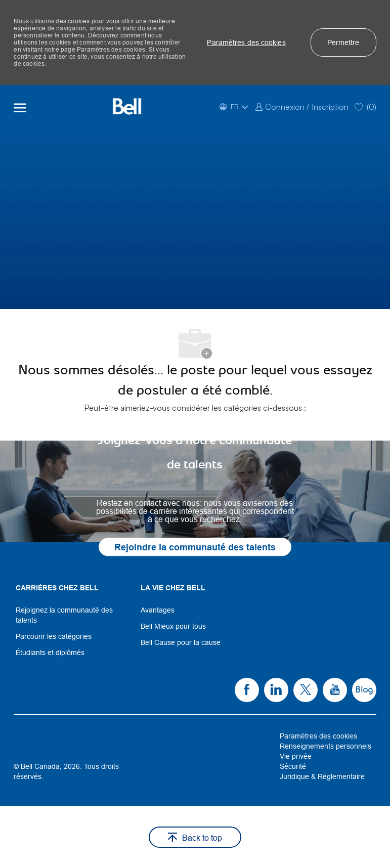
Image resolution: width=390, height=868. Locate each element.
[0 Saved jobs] (365, 106)
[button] (246, 42)
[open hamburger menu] (20, 106)
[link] (302, 106)
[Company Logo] (127, 106)
